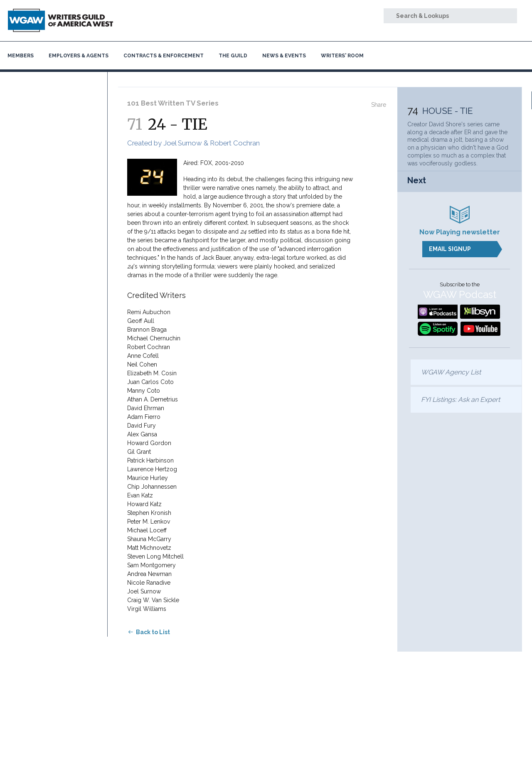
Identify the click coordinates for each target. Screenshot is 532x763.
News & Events (284, 56)
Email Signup (450, 249)
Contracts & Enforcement (164, 56)
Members (21, 56)
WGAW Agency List (451, 372)
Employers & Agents (79, 56)
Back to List (153, 632)
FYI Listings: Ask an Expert (461, 400)
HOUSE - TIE (448, 111)
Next (417, 181)
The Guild (233, 56)
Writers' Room (342, 56)
